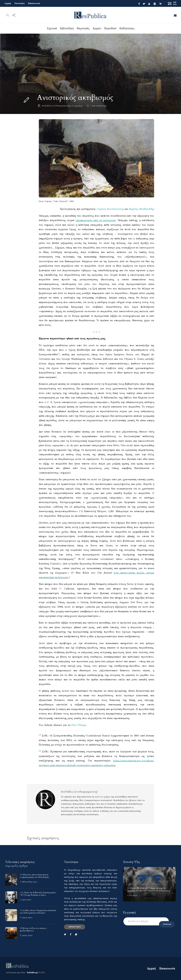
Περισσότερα (75, 927)
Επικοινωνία (34, 3)
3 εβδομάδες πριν (29, 882)
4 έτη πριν (132, 895)
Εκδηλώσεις (127, 28)
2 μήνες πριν (26, 918)
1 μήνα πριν (26, 900)
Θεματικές (83, 28)
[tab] (20, 862)
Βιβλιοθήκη (67, 28)
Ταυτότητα (19, 3)
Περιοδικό (110, 28)
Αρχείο (97, 28)
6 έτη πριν (78, 106)
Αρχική (8, 3)
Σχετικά (52, 28)
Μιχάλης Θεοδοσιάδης (141, 209)
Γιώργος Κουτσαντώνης (110, 209)
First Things (79, 725)
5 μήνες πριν (26, 935)
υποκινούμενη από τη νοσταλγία (96, 220)
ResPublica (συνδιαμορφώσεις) (57, 106)
